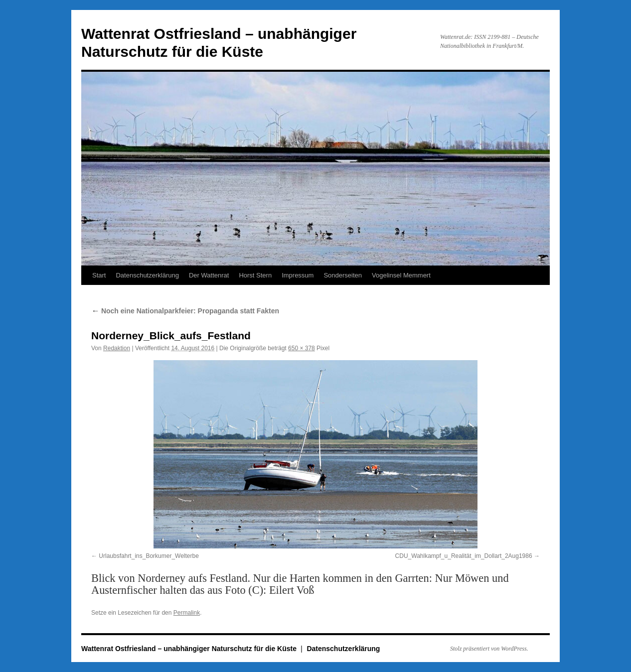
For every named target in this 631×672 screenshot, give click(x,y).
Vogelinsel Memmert (401, 275)
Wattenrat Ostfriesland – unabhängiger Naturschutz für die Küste (190, 649)
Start (99, 275)
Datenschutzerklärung (147, 275)
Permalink (187, 613)
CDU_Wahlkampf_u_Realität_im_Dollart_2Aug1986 (464, 556)
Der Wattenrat (209, 275)
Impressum (298, 275)
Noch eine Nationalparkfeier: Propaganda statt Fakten (185, 311)
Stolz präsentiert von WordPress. (489, 649)
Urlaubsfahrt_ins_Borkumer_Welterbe (149, 556)
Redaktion (117, 348)
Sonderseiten (343, 275)
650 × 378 (302, 348)
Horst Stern (255, 275)
